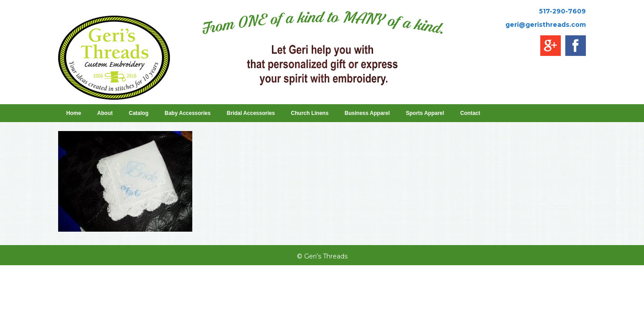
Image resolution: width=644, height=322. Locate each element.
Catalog (139, 113)
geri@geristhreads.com (546, 25)
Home (74, 113)
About (105, 113)
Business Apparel (367, 113)
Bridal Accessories (251, 113)
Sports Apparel (425, 113)
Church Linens (310, 113)
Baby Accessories (188, 113)
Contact (470, 113)
